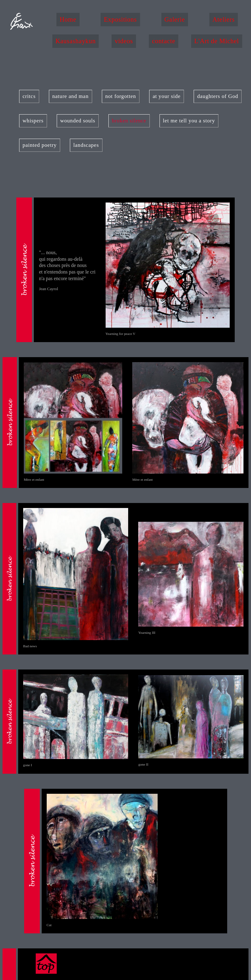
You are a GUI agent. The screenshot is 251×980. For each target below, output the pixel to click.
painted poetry (40, 145)
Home (68, 19)
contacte (164, 41)
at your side (167, 96)
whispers (33, 121)
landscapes (86, 145)
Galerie (175, 19)
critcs (29, 96)
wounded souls (78, 121)
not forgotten (121, 96)
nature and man (71, 96)
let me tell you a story (189, 121)
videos (124, 41)
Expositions (120, 19)
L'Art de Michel (217, 41)
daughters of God (218, 96)
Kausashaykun (76, 41)
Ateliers (224, 19)
